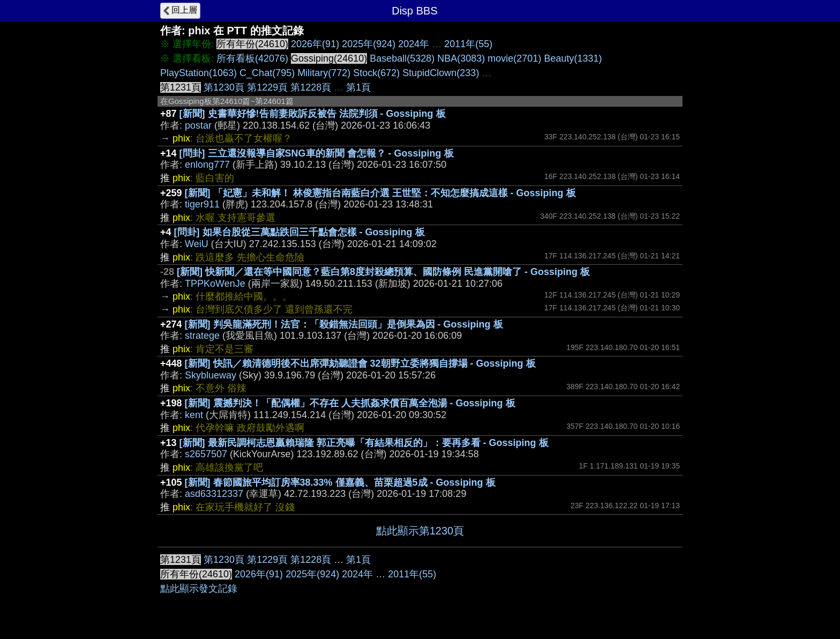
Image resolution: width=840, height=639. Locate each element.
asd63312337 (214, 494)
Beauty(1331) (573, 58)
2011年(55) (468, 44)
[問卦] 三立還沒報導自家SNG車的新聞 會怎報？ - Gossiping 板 (317, 153)
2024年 (414, 44)
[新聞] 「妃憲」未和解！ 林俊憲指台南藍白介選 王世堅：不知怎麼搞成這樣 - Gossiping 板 (380, 193)
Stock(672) (376, 73)
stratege (202, 336)
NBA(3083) (461, 58)
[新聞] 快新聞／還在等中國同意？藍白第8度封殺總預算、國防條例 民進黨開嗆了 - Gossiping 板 (383, 272)
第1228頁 (311, 87)
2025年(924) (369, 44)
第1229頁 (267, 87)
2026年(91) (315, 44)
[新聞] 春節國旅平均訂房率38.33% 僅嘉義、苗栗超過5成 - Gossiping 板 (340, 482)
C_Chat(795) (267, 73)
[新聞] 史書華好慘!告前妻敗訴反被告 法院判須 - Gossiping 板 (313, 114)
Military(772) (324, 73)
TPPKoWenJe (215, 284)
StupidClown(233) (441, 73)
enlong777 (207, 165)
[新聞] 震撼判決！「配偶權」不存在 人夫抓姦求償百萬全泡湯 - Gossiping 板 (350, 403)
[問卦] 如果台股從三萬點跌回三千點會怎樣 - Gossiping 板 (299, 232)
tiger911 (202, 204)
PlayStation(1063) (198, 73)
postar (198, 125)
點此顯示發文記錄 (199, 589)
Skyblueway (211, 375)
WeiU (197, 244)
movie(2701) (514, 58)
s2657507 (206, 454)
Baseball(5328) (402, 58)
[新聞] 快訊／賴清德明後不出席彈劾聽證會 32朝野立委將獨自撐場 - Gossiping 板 (360, 363)
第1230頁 (224, 87)
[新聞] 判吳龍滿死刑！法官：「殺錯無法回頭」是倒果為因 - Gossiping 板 (344, 324)
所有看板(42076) (252, 58)
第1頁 (358, 87)
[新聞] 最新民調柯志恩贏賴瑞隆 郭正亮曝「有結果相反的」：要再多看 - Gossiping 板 (364, 443)
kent (194, 415)
